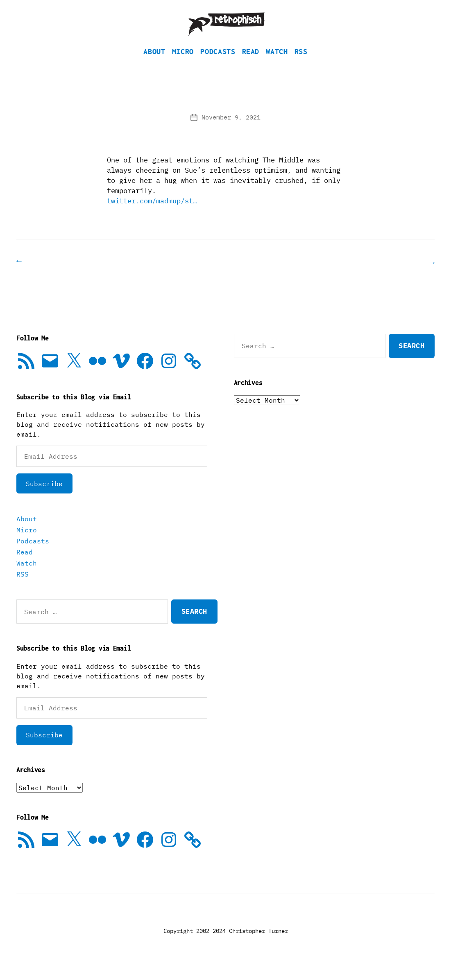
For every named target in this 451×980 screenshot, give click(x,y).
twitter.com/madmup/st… (152, 213)
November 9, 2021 (231, 130)
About (154, 64)
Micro (183, 64)
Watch (277, 64)
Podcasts (218, 64)
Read (251, 64)
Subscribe (44, 496)
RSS (301, 64)
